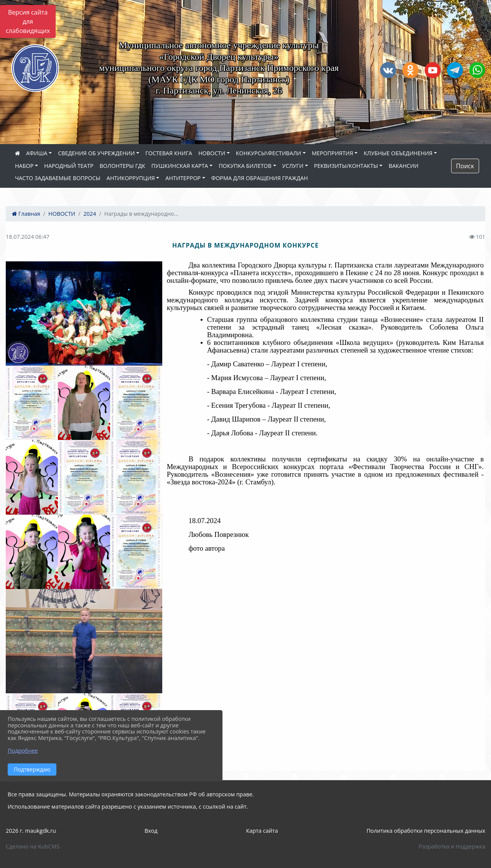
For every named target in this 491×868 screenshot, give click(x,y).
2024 (90, 214)
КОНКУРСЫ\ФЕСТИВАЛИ (269, 153)
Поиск (465, 166)
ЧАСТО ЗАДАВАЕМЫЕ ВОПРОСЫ (58, 178)
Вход (151, 831)
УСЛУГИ (293, 166)
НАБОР (24, 166)
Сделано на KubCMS (33, 846)
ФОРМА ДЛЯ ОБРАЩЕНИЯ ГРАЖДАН (260, 178)
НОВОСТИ (212, 153)
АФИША (37, 153)
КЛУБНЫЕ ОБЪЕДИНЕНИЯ (398, 153)
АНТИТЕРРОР (183, 178)
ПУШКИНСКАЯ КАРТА (180, 166)
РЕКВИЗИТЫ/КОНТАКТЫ (346, 166)
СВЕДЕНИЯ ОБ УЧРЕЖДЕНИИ (96, 153)
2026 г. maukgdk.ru (31, 831)
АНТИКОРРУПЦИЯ (131, 178)
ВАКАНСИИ (404, 166)
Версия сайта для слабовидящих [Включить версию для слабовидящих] (28, 21)
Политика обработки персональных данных (426, 831)
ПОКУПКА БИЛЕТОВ (245, 166)
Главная (26, 214)
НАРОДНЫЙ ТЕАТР (69, 166)
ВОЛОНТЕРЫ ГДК (123, 166)
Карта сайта (262, 831)
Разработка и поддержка (452, 846)
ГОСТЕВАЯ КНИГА (169, 153)
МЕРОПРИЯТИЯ (333, 153)
